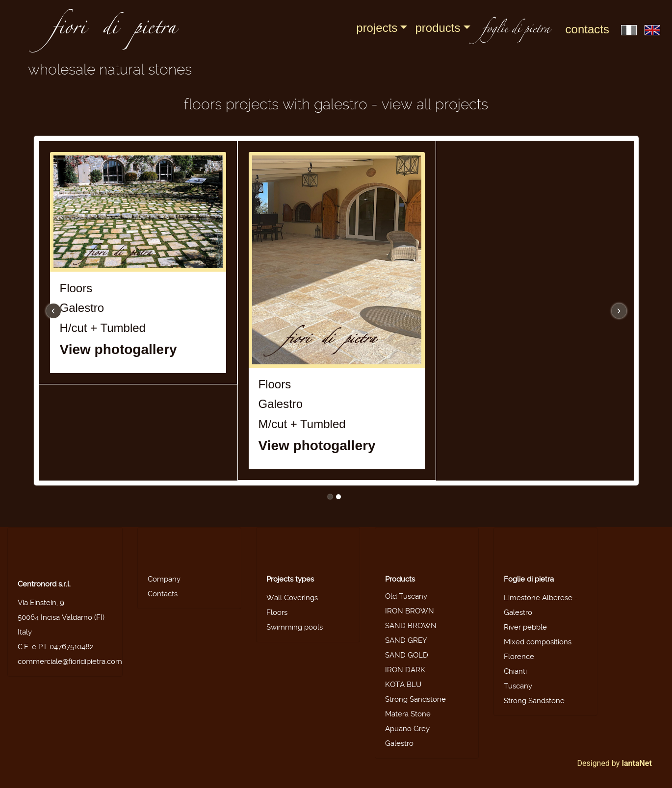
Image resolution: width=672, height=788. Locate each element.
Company (164, 579)
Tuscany (518, 686)
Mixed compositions (538, 642)
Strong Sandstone (415, 699)
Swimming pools (295, 627)
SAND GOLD (407, 655)
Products (438, 28)
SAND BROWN (411, 626)
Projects (377, 28)
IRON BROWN (410, 611)
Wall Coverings (292, 598)
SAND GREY (406, 640)
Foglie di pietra (529, 579)
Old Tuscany (406, 596)
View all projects (435, 104)
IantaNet (637, 763)
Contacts (587, 29)
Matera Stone (408, 714)
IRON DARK (405, 670)
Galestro (399, 743)
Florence (519, 657)
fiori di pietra (114, 30)
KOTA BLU (403, 685)
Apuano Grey (407, 729)
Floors (277, 612)
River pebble (525, 627)
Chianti (515, 671)
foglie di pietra (516, 30)
